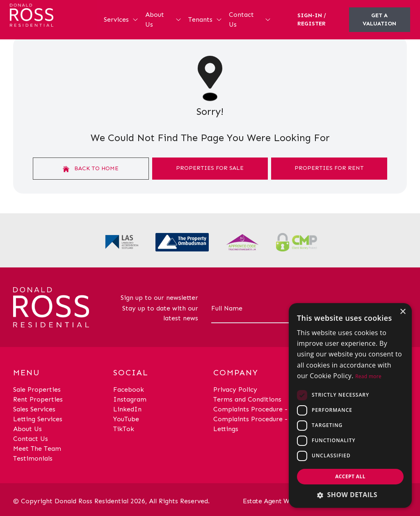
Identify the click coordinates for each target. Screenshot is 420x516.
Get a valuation (379, 19)
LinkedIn (127, 409)
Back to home (91, 169)
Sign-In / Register (312, 19)
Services (121, 19)
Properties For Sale (210, 168)
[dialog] (350, 405)
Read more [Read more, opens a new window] (368, 376)
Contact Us (250, 19)
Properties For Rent (329, 168)
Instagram (130, 399)
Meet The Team (37, 449)
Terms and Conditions (247, 399)
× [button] (403, 312)
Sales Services (34, 409)
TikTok (124, 429)
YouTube (126, 419)
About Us (163, 19)
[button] (350, 495)
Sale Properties (37, 389)
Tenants (205, 19)
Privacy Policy (235, 389)
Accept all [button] (350, 476)
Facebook (129, 389)
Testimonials (33, 458)
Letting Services (38, 419)
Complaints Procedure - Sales (259, 409)
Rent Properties (38, 399)
